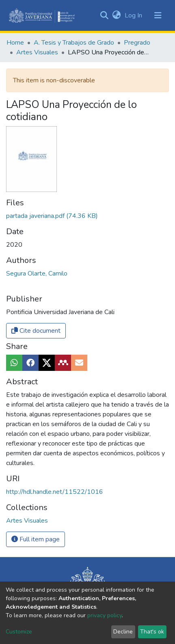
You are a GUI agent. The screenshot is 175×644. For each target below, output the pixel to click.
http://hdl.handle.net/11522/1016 (55, 492)
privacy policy (105, 615)
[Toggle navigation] (158, 15)
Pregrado (137, 43)
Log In (134, 15)
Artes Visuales (37, 52)
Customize (19, 632)
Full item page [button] (36, 539)
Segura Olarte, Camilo (37, 274)
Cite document (36, 331)
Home (15, 43)
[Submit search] (104, 15)
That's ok (152, 632)
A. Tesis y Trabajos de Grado (74, 43)
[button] (116, 15)
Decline (123, 632)
